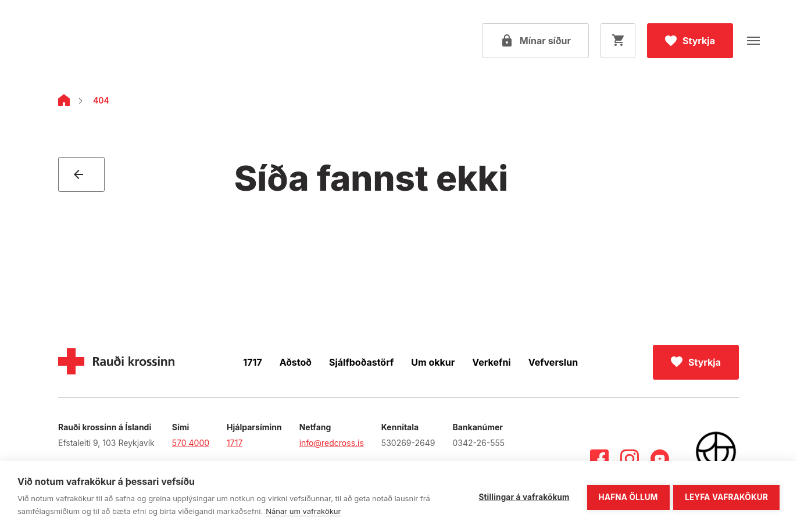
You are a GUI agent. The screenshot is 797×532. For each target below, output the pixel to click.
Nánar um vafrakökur (303, 511)
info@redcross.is (332, 443)
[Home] (64, 102)
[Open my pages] (535, 41)
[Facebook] (599, 459)
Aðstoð (296, 362)
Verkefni (491, 362)
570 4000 (191, 443)
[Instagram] (630, 459)
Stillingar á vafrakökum (522, 496)
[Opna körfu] (618, 41)
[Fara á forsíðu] (84, 41)
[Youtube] (660, 459)
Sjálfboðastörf (361, 362)
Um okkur (433, 362)
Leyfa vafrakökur (726, 496)
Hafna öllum (626, 496)
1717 (252, 362)
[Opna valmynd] (753, 41)
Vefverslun (553, 362)
